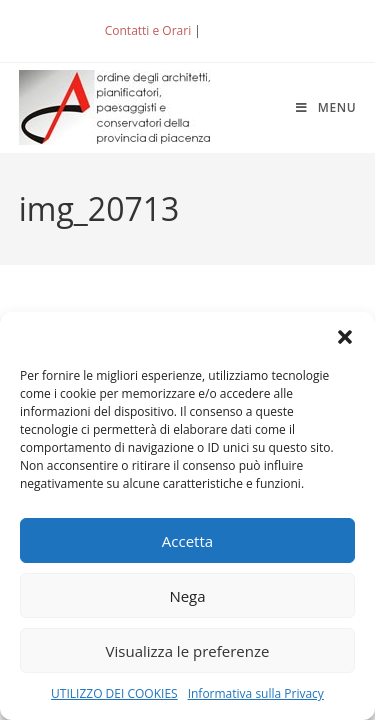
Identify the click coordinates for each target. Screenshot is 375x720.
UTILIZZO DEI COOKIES (114, 693)
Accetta (187, 541)
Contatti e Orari (148, 30)
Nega (187, 596)
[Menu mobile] (326, 107)
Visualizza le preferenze (188, 651)
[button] (345, 337)
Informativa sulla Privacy (256, 693)
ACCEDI (237, 30)
